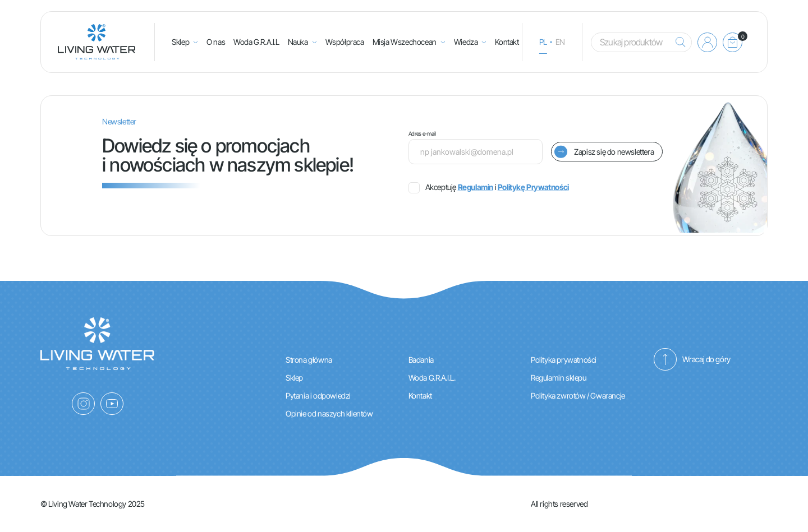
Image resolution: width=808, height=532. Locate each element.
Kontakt (507, 42)
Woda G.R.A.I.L (256, 42)
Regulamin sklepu (559, 378)
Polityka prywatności (564, 360)
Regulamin (476, 187)
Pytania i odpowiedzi (318, 395)
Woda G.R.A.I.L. (432, 378)
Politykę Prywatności (533, 187)
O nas (216, 42)
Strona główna (309, 360)
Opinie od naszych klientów (329, 413)
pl (543, 42)
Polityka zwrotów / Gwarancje (578, 395)
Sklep (180, 42)
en (560, 42)
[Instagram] (83, 404)
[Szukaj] (678, 42)
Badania (421, 360)
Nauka (298, 42)
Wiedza (466, 42)
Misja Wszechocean (405, 42)
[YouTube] (112, 404)
